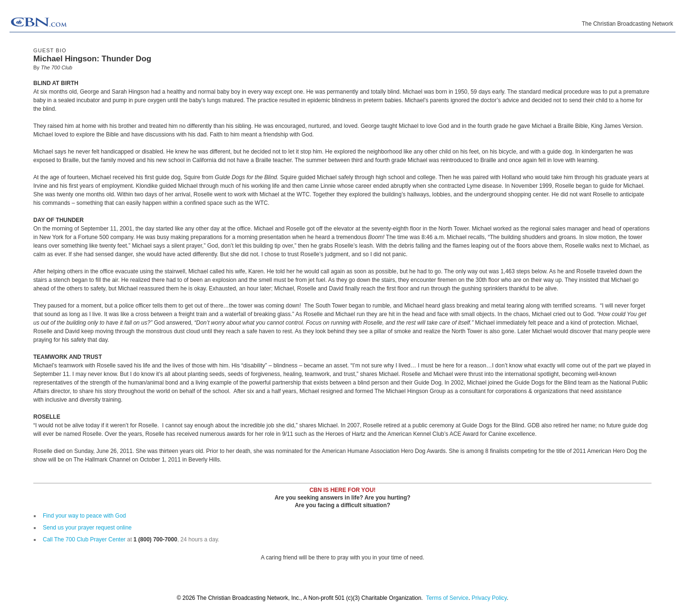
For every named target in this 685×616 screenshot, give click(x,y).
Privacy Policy (489, 598)
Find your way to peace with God (84, 516)
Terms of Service (447, 598)
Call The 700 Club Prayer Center (84, 539)
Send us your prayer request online (87, 528)
